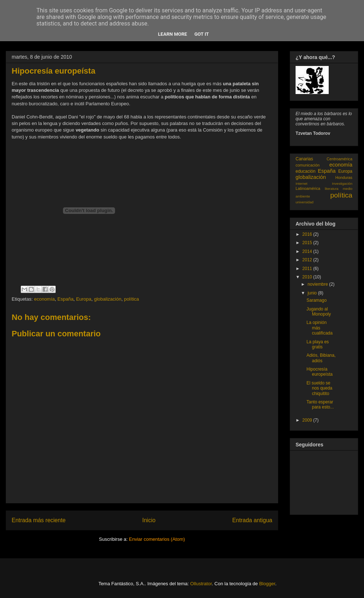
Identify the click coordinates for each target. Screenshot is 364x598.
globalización (108, 299)
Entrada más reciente (39, 520)
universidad (304, 202)
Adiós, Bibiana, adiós (321, 358)
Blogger (267, 584)
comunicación (308, 165)
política (132, 299)
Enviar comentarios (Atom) (157, 539)
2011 (308, 269)
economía (44, 299)
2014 (308, 251)
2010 (308, 277)
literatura (331, 189)
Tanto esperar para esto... (320, 404)
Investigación (342, 183)
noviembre (318, 284)
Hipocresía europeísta (320, 372)
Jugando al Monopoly (319, 312)
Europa (84, 299)
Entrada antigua (252, 520)
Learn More (173, 34)
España (66, 299)
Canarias (304, 159)
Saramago (316, 300)
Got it (202, 34)
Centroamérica (339, 159)
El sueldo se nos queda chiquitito (319, 388)
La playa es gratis (318, 344)
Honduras (344, 177)
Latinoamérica (308, 188)
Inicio (149, 520)
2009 (308, 420)
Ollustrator (201, 584)
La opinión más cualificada (320, 328)
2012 (308, 260)
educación (306, 171)
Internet (302, 183)
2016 (308, 234)
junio (313, 293)
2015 (308, 243)
